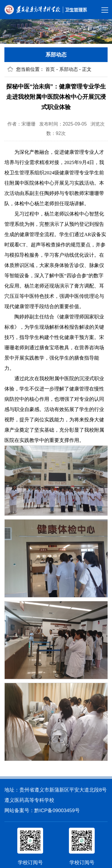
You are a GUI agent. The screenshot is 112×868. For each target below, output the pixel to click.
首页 (50, 69)
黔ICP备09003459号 (57, 811)
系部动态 (56, 55)
